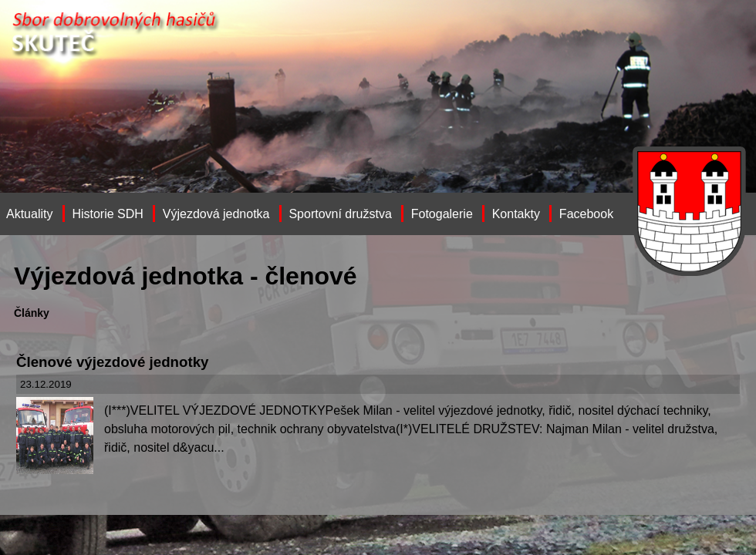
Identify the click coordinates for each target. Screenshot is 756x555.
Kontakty (516, 214)
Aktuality (29, 214)
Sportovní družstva (340, 214)
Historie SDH (107, 214)
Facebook (586, 214)
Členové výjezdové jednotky (112, 362)
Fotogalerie (442, 214)
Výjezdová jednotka (216, 214)
